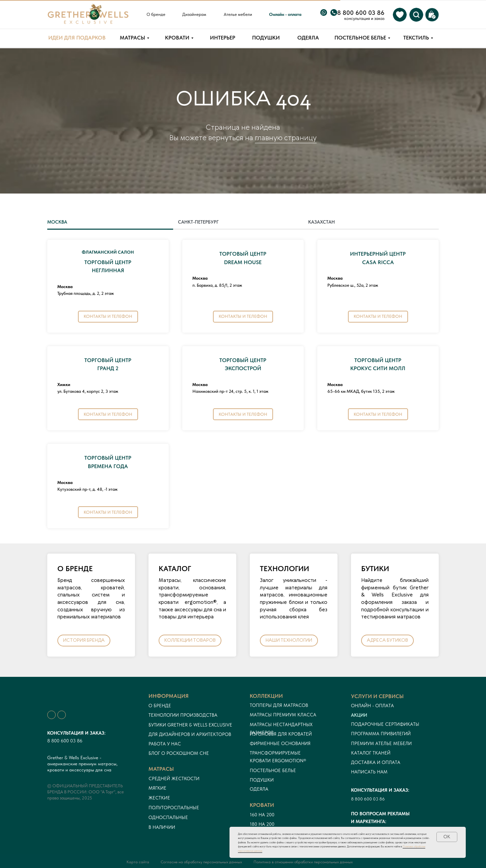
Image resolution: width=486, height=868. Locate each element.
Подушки (262, 780)
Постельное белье (273, 770)
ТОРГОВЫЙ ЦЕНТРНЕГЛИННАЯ (108, 262)
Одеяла (259, 789)
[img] (400, 15)
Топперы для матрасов (279, 705)
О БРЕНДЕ (75, 568)
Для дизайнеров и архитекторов (190, 734)
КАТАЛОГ (175, 568)
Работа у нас (165, 744)
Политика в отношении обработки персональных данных (303, 862)
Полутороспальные (174, 808)
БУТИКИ (375, 568)
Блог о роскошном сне (179, 753)
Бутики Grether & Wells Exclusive (190, 725)
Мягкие (157, 788)
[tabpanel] (243, 387)
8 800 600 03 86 (65, 741)
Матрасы (161, 769)
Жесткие (159, 798)
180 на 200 (262, 824)
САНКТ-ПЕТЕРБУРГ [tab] (198, 222)
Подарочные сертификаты (385, 724)
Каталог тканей (371, 753)
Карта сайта (138, 862)
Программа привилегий (381, 734)
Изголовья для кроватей (281, 734)
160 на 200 (262, 815)
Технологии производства (183, 715)
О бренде (160, 706)
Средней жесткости (174, 778)
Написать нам (369, 772)
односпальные (168, 817)
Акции (359, 715)
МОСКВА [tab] (57, 222)
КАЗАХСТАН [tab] (321, 222)
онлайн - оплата (372, 706)
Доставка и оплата (376, 762)
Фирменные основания (280, 743)
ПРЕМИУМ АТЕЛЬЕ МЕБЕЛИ (381, 743)
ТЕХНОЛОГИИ (285, 568)
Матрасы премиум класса (283, 715)
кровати (262, 805)
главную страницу (286, 138)
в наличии (162, 827)
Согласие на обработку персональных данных (201, 862)
